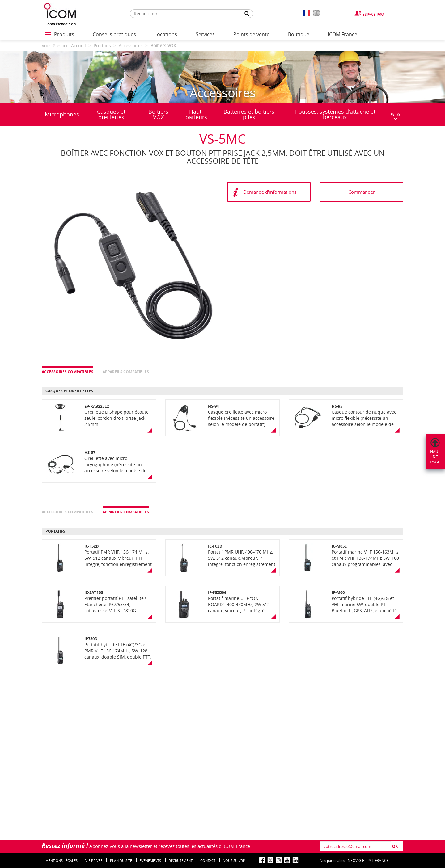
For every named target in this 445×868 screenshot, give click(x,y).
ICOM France (343, 34)
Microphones (62, 114)
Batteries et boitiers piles (249, 114)
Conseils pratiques (114, 34)
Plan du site (121, 860)
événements (150, 860)
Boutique (299, 34)
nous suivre (234, 860)
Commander (362, 192)
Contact (208, 860)
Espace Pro (373, 14)
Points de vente (251, 34)
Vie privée (94, 860)
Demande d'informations (270, 192)
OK (395, 846)
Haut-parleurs (196, 114)
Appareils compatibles (126, 372)
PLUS (395, 116)
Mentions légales (61, 860)
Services (205, 34)
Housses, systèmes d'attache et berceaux (335, 114)
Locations (166, 34)
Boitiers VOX (158, 114)
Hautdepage (435, 457)
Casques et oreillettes (111, 114)
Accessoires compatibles (68, 372)
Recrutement (181, 860)
